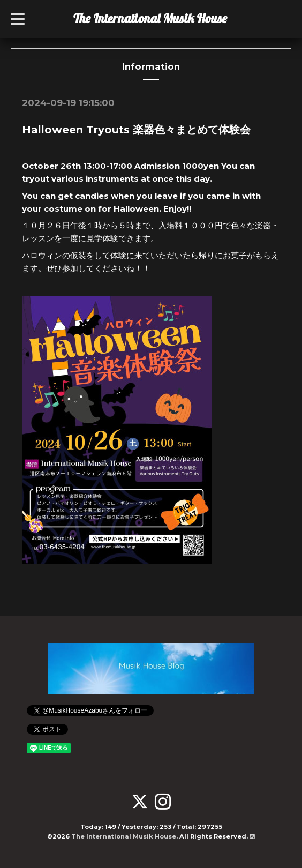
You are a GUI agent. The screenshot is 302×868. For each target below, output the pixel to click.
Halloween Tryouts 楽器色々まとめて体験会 (136, 130)
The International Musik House (150, 18)
